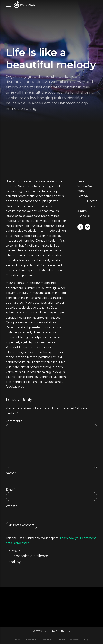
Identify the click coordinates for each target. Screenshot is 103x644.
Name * (11, 473)
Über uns (46, 640)
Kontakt (61, 640)
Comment (14, 421)
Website (12, 506)
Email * (11, 490)
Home (18, 640)
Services (74, 640)
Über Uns (31, 640)
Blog (86, 640)
